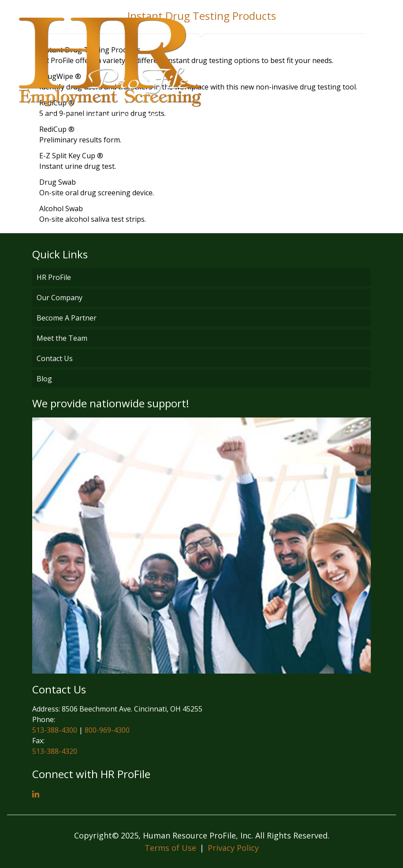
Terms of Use (170, 848)
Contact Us (55, 358)
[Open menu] (381, 70)
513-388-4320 (55, 751)
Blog (44, 379)
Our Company (60, 298)
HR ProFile (54, 277)
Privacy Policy (233, 848)
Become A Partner (67, 318)
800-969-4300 (107, 730)
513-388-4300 (55, 730)
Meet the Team (62, 338)
